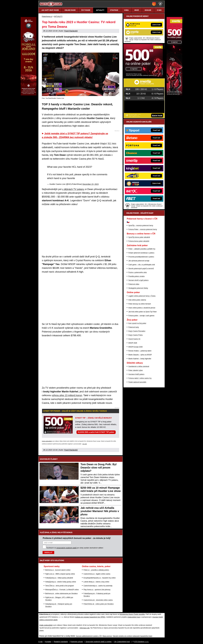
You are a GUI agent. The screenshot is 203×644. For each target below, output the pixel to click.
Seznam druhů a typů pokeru (138, 280)
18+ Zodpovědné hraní (122, 640)
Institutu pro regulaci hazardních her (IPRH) (90, 615)
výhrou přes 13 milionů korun (67, 394)
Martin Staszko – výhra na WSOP (140, 355)
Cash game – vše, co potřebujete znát (142, 265)
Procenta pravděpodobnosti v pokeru (141, 257)
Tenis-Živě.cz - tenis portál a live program (60, 584)
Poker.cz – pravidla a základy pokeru (96, 568)
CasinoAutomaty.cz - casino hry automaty (98, 584)
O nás (40, 640)
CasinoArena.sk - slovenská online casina (98, 598)
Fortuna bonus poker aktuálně (139, 241)
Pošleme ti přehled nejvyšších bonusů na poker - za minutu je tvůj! (77, 536)
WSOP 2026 (133, 343)
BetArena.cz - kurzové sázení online (58, 568)
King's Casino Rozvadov (137, 331)
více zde (85, 442)
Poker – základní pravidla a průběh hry (142, 249)
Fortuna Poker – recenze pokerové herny (143, 229)
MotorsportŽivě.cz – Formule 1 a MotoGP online (62, 588)
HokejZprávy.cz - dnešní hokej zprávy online (61, 580)
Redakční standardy (61, 640)
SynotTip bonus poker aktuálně (139, 237)
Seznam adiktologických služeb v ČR (89, 634)
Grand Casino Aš (134, 339)
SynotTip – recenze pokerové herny (141, 225)
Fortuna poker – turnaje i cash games (141, 316)
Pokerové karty (134, 327)
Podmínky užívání (77, 640)
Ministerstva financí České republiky (132, 612)
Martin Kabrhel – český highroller (140, 359)
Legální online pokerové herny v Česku (142, 296)
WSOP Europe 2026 (135, 347)
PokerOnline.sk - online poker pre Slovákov (99, 602)
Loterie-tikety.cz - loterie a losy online (96, 580)
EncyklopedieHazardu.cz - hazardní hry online (100, 576)
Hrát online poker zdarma (137, 300)
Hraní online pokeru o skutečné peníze (142, 308)
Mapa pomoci (107, 634)
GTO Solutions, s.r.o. (142, 640)
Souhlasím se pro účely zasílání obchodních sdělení (75, 546)
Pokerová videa (134, 284)
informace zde (85, 626)
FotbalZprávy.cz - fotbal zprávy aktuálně (59, 576)
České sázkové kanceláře (137, 382)
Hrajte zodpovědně (47, 439)
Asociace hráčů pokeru (136, 374)
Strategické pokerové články (138, 288)
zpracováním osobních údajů (66, 546)
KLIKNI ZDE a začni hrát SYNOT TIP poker (96, 430)
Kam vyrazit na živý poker (137, 323)
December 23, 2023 (91, 182)
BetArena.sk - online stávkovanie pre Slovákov (61, 592)
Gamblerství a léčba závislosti (139, 366)
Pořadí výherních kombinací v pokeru (141, 253)
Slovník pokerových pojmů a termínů (141, 269)
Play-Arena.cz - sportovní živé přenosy (97, 588)
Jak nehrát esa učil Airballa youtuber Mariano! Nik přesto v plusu (100, 509)
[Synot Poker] (143, 76)
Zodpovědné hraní (134, 615)
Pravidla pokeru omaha (136, 276)
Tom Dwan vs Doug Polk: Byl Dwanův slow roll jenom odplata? (99, 466)
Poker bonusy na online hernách (140, 304)
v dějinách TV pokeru (73, 187)
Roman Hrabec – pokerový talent (140, 351)
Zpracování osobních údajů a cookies (99, 640)
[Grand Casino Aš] (29, 95)
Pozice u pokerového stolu (138, 272)
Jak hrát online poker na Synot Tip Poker (142, 312)
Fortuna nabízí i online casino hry (140, 378)
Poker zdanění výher (136, 370)
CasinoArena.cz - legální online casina (97, 572)
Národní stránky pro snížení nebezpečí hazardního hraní (133, 634)
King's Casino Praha (135, 335)
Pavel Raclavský (71, 31)
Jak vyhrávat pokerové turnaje (139, 261)
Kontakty (48, 640)
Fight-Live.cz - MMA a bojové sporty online (60, 572)
